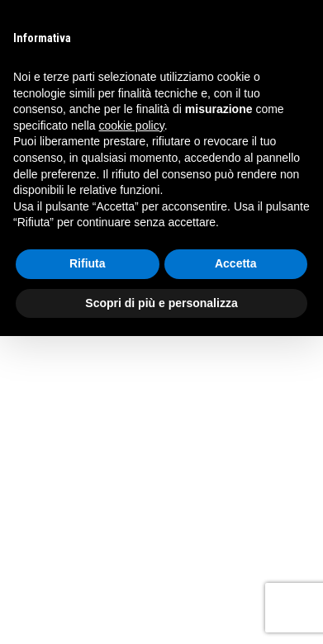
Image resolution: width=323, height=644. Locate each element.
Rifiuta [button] (88, 263)
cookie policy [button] (132, 125)
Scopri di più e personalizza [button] (161, 303)
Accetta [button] (236, 263)
